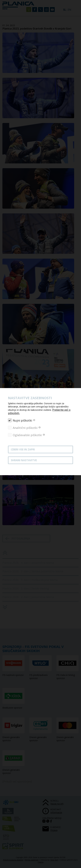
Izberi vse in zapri (23, 449)
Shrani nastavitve (24, 460)
